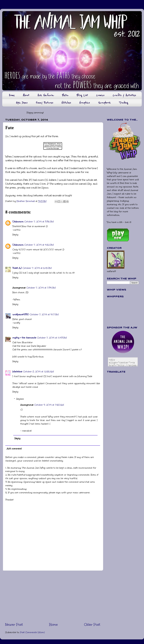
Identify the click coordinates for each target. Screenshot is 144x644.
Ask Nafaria (46, 95)
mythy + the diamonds (24, 338)
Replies (20, 399)
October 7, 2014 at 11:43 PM (52, 338)
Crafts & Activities (124, 95)
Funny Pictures (44, 103)
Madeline (17, 372)
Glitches (66, 103)
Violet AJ (17, 268)
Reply (15, 235)
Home (12, 95)
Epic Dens (22, 103)
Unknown (18, 222)
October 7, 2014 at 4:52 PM (39, 245)
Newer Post (14, 625)
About (26, 95)
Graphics (85, 103)
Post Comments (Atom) (32, 632)
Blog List (82, 95)
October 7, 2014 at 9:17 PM (44, 314)
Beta (65, 95)
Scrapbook (104, 103)
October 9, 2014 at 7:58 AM (49, 405)
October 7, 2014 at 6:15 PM (37, 268)
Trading (123, 103)
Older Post (92, 625)
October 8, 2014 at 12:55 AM (39, 372)
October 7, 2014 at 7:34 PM (41, 288)
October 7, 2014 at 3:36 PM (39, 222)
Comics (100, 95)
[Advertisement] (53, 596)
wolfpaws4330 (21, 314)
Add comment (14, 449)
